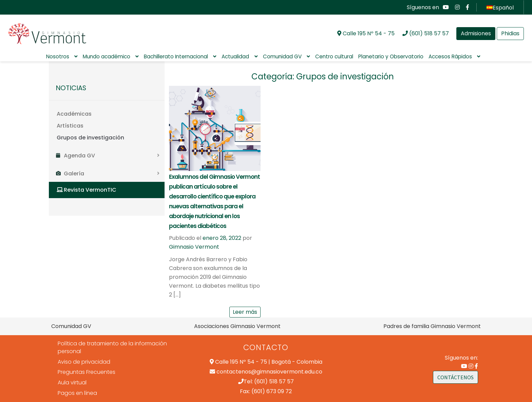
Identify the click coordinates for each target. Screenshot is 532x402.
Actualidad (235, 56)
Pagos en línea (77, 393)
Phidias (510, 33)
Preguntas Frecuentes (87, 372)
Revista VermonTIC (90, 190)
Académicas (74, 114)
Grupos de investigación (90, 138)
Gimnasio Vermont (194, 247)
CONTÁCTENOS (455, 377)
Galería (74, 174)
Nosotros (58, 56)
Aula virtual (72, 382)
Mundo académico (107, 56)
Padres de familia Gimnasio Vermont (432, 326)
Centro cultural (334, 56)
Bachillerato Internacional (176, 56)
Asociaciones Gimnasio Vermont (237, 326)
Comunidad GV (282, 56)
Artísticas (70, 126)
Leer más (245, 312)
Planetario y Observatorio (391, 56)
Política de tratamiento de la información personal (112, 347)
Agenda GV (79, 156)
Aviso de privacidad (84, 362)
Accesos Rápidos (450, 56)
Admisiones (476, 33)
